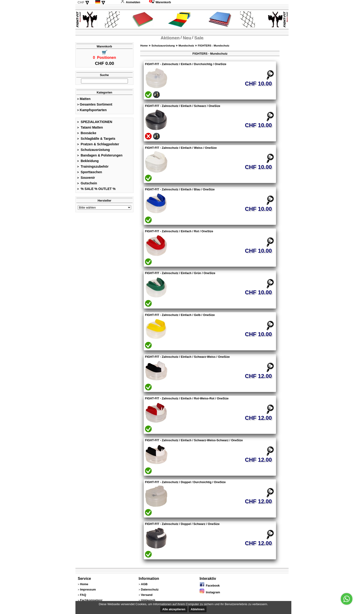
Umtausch (148, 600)
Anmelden (130, 2)
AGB (144, 584)
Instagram (210, 592)
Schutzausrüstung (93, 150)
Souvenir (86, 178)
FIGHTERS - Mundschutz (214, 46)
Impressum (88, 589)
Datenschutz (150, 589)
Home (144, 46)
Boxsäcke (87, 133)
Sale (199, 38)
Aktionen (170, 38)
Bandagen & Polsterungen (100, 155)
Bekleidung (88, 161)
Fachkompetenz (91, 600)
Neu (187, 38)
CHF (81, 2)
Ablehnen (198, 609)
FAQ (83, 595)
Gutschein (87, 183)
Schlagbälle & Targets (96, 139)
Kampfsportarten (92, 110)
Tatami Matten (90, 127)
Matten (84, 99)
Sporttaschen (90, 172)
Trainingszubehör (93, 166)
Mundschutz (186, 46)
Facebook (210, 586)
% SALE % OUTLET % (96, 189)
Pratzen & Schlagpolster (98, 144)
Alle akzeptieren (174, 609)
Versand (147, 595)
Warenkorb (160, 2)
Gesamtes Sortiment (95, 104)
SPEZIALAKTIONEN (95, 122)
